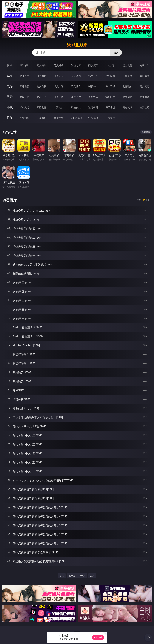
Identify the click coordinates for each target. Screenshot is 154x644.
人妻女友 (59, 107)
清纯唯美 (110, 97)
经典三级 (110, 86)
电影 (10, 86)
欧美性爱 (76, 86)
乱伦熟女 (127, 86)
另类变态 (145, 86)
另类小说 (110, 107)
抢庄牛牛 (145, 65)
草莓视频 (59, 118)
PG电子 (24, 65)
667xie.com (77, 45)
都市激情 (24, 107)
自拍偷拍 (42, 76)
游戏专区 (76, 65)
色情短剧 (110, 118)
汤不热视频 (76, 118)
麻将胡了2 (93, 65)
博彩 (10, 65)
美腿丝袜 (93, 97)
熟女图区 (127, 97)
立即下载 (98, 637)
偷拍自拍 (42, 86)
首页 (62, 576)
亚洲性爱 (24, 86)
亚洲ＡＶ (24, 76)
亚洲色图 (42, 97)
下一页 (82, 576)
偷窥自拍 (24, 97)
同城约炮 (24, 118)
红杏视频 (93, 118)
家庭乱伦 (42, 107)
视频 (10, 76)
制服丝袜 (93, 86)
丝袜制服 (110, 76)
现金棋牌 (127, 65)
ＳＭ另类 (145, 76)
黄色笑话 (127, 107)
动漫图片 (76, 97)
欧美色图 (59, 97)
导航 (10, 118)
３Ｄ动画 (76, 76)
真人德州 (42, 65)
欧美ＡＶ (59, 76)
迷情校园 (93, 107)
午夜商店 (42, 118)
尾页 (92, 576)
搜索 (116, 52)
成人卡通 (59, 86)
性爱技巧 (145, 107)
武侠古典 (76, 107)
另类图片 (145, 97)
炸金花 (110, 65)
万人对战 (59, 65)
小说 (10, 107)
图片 (10, 97)
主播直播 (127, 76)
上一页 (72, 576)
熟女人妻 (93, 76)
